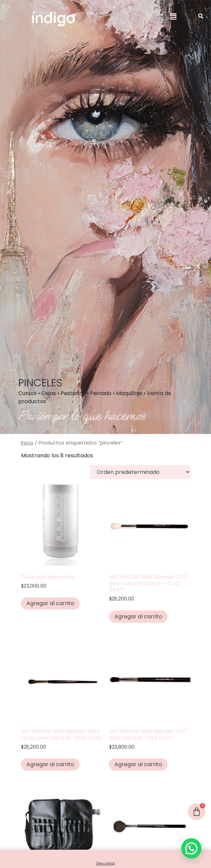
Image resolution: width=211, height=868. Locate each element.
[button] (173, 17)
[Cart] (197, 812)
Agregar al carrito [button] (50, 603)
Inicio (27, 443)
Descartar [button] (105, 863)
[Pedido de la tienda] (140, 472)
